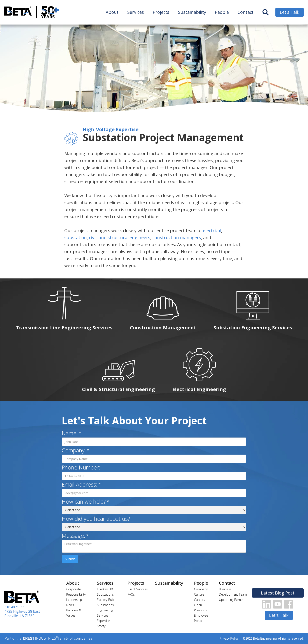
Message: (73, 536)
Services (136, 12)
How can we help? (84, 501)
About (112, 12)
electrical (212, 230)
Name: (70, 433)
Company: (74, 450)
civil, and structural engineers (120, 237)
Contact (246, 12)
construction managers (177, 237)
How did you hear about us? (96, 519)
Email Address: (80, 484)
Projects (161, 12)
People (222, 12)
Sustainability (192, 12)
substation (76, 237)
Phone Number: (81, 467)
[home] (18, 12)
